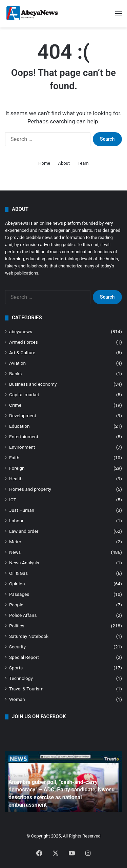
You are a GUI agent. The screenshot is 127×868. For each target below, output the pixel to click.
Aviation (17, 363)
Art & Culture (22, 352)
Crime (15, 405)
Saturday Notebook (29, 636)
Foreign (17, 468)
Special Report (24, 657)
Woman (17, 699)
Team (83, 163)
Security (17, 647)
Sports (16, 668)
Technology (21, 678)
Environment (22, 447)
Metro (15, 542)
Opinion (17, 584)
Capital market (24, 395)
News (15, 552)
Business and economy (33, 384)
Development (23, 416)
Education (19, 426)
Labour (16, 521)
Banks (15, 374)
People (16, 605)
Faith (14, 458)
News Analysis (24, 563)
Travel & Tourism (26, 689)
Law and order (24, 531)
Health (16, 479)
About (64, 163)
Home (44, 163)
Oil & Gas (18, 573)
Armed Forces (24, 342)
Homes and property (30, 489)
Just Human (22, 510)
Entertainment (24, 437)
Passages (19, 594)
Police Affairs (23, 615)
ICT (13, 500)
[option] (63, 782)
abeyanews (21, 331)
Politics (17, 626)
